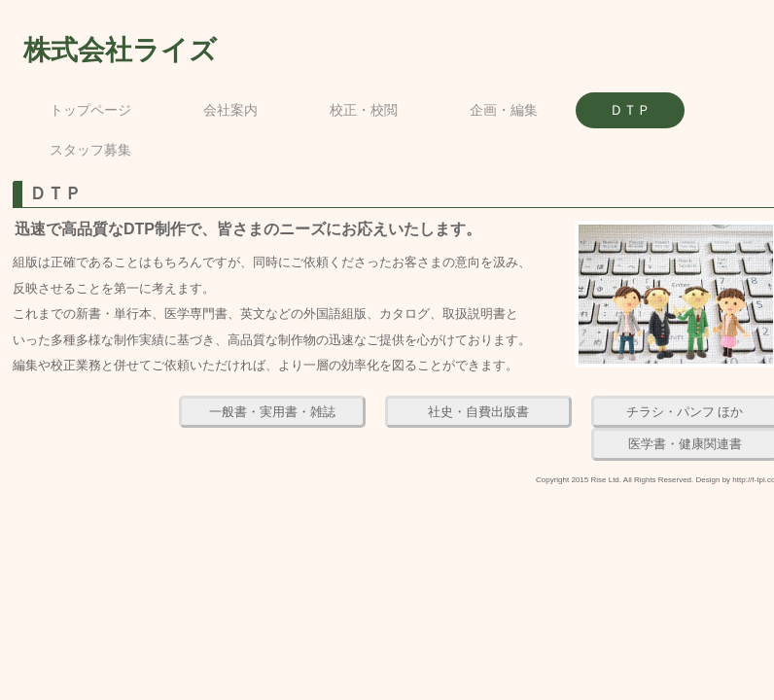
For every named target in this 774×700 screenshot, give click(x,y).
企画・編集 (504, 110)
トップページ (90, 110)
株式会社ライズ (120, 50)
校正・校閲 (364, 110)
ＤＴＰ (630, 110)
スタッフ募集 (90, 150)
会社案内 (230, 110)
